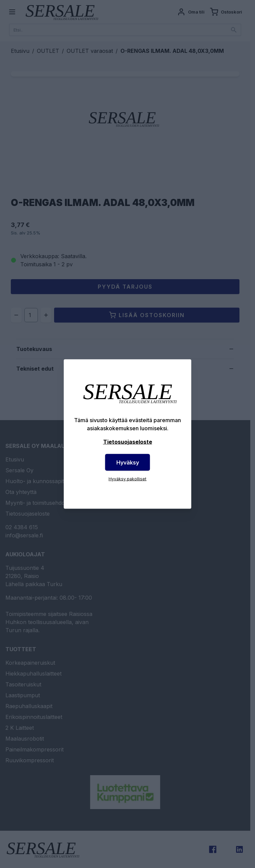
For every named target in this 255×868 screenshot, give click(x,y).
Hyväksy (128, 462)
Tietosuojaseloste (128, 442)
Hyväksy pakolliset (127, 479)
